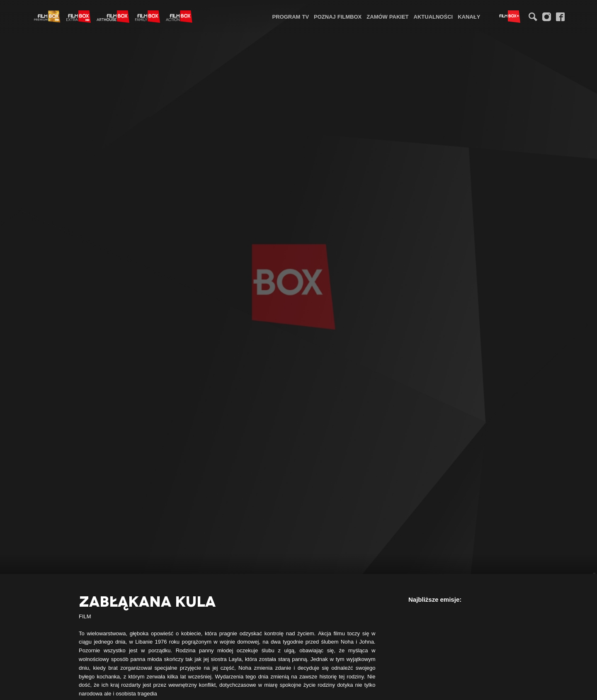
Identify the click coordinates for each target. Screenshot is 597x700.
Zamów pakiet (387, 17)
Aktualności (433, 17)
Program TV (291, 17)
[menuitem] (291, 16)
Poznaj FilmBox (338, 17)
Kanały (469, 17)
